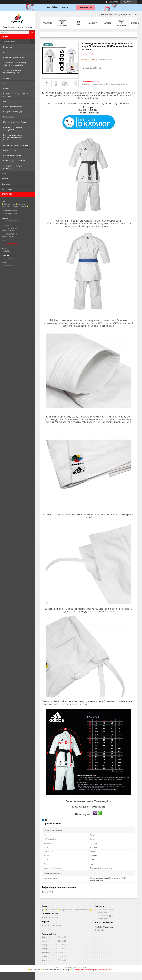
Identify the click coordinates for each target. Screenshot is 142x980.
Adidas (6, 78)
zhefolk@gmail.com (10, 244)
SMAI (5, 83)
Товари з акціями (121, 23)
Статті (108, 23)
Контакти (93, 23)
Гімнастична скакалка (13, 106)
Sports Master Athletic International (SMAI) (12, 71)
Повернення (7, 189)
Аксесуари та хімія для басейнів (13, 167)
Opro (5, 101)
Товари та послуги (9, 42)
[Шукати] (32, 32)
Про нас (5, 173)
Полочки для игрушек (13, 155)
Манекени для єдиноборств (15, 122)
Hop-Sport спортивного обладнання (13, 128)
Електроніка (9, 117)
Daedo (6, 88)
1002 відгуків (114, 2)
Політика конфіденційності (104, 970)
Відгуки (5, 179)
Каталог (7, 52)
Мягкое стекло (10, 150)
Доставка (6, 184)
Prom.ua (83, 967)
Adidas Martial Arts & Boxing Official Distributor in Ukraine (15, 64)
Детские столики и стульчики (16, 145)
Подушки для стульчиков (14, 161)
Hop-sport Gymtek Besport (14, 57)
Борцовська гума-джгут (13, 112)
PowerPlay (8, 47)
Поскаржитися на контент (83, 970)
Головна (47, 23)
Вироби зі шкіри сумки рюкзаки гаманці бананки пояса (14, 137)
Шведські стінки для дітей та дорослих (16, 95)
